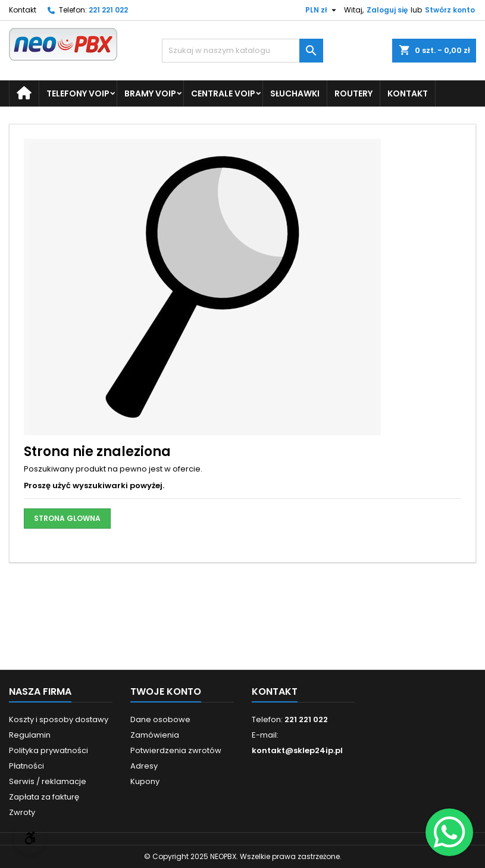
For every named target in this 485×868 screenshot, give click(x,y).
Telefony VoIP (78, 93)
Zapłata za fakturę (44, 797)
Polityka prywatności (48, 750)
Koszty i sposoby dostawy (59, 719)
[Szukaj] (243, 51)
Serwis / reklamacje (48, 781)
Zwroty (22, 812)
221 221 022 (108, 10)
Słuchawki (295, 93)
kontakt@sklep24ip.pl (297, 750)
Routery (353, 93)
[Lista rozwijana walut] (322, 10)
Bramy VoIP (150, 93)
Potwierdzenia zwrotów (176, 750)
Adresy (144, 766)
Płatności (26, 766)
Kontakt (23, 10)
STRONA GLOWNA (67, 518)
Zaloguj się (387, 10)
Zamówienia (155, 735)
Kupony (145, 781)
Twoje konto (166, 691)
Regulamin (30, 735)
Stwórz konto (450, 10)
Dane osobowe (160, 719)
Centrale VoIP (223, 93)
